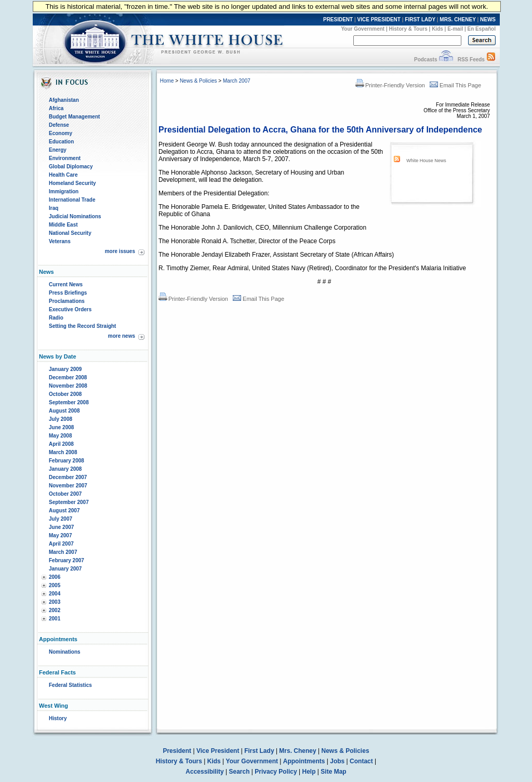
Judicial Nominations (75, 216)
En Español (482, 29)
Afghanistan (64, 100)
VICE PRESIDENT (379, 19)
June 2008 (61, 427)
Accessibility (204, 772)
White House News (426, 161)
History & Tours (408, 29)
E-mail (455, 29)
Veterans (60, 241)
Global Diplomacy (71, 167)
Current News (66, 284)
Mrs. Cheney (297, 751)
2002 (55, 610)
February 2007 (66, 560)
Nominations (65, 652)
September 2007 (69, 502)
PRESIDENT (338, 19)
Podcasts (425, 59)
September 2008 (69, 402)
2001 (55, 619)
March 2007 (63, 552)
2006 (55, 577)
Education (61, 142)
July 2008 (61, 419)
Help (309, 772)
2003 (55, 602)
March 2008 (63, 452)
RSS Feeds (471, 59)
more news (122, 336)
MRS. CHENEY (457, 19)
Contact (361, 761)
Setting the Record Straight (82, 326)
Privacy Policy (276, 772)
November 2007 (68, 486)
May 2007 (60, 535)
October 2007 (65, 494)
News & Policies (198, 81)
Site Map (333, 772)
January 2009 (65, 369)
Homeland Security (72, 183)
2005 (55, 585)
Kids (437, 29)
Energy (58, 150)
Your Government (363, 29)
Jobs (337, 761)
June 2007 (61, 527)
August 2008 (64, 411)
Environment (65, 158)
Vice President (218, 751)
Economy (61, 133)
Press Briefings (68, 293)
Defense (59, 125)
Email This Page (455, 85)
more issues (120, 251)
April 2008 (61, 444)
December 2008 (68, 377)
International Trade (72, 200)
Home (167, 81)
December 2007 (68, 477)
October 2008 (65, 394)
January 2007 (65, 569)
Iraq (54, 208)
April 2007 (61, 544)
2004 (55, 594)
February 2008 (66, 461)
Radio (56, 318)
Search (240, 772)
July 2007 (61, 519)
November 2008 (68, 386)
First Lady (259, 751)
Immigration (64, 191)
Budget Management (74, 117)
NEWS (488, 19)
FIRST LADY (420, 19)
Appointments (304, 761)
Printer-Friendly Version (390, 85)
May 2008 (60, 436)
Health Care (63, 175)
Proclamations (67, 301)
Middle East (63, 225)
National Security (70, 233)
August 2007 (64, 511)
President (177, 751)
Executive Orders (70, 309)
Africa (56, 108)
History (58, 718)
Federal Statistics (70, 685)
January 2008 (65, 469)
